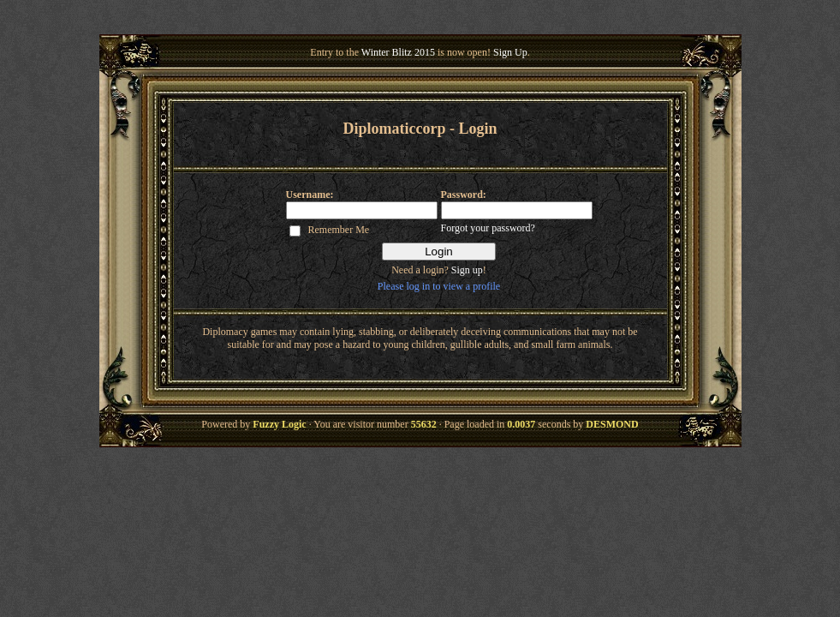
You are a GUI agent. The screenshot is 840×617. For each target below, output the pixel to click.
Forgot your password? (488, 228)
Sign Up (510, 52)
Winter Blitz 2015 (398, 52)
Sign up (467, 270)
